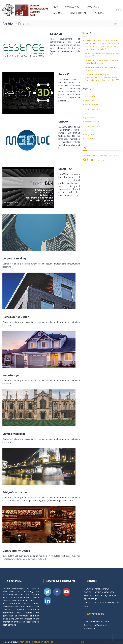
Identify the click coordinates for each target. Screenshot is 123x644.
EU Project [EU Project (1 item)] (93, 155)
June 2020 (90, 130)
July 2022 (89, 113)
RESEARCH (93, 7)
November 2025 (92, 100)
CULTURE (59, 13)
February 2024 (92, 105)
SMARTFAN (65, 169)
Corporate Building (14, 259)
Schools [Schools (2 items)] (90, 160)
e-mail (101, 602)
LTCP (57, 7)
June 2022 (90, 117)
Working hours (96, 614)
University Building (14, 434)
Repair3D (64, 74)
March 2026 (90, 96)
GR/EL (101, 13)
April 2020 (90, 139)
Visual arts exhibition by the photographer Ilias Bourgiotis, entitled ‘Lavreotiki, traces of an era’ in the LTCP (102, 77)
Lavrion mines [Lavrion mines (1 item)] (103, 155)
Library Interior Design (16, 551)
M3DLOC (64, 122)
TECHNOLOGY (74, 7)
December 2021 (92, 122)
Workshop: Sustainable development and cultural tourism (102, 62)
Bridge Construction (15, 492)
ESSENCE (56, 34)
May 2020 (89, 134)
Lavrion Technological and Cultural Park (36, 642)
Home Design (11, 375)
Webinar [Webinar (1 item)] (101, 161)
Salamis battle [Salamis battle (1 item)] (114, 155)
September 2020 (93, 126)
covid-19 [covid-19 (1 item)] (86, 155)
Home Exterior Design (16, 317)
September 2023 (93, 109)
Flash (82, 642)
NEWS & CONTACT (80, 13)
